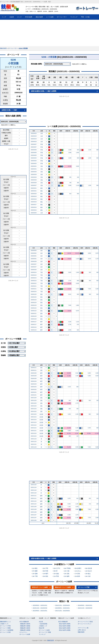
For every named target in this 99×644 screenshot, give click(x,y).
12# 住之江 (89, 571)
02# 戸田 (45, 568)
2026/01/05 (34, 379)
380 (78, 183)
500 (97, 281)
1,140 (90, 150)
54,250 (69, 447)
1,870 (69, 498)
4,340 (89, 428)
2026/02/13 (34, 278)
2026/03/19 (34, 196)
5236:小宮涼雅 (23, 48)
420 (90, 498)
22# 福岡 (67, 576)
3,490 (97, 518)
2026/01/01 (34, 392)
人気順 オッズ (4, 624)
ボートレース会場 (44, 630)
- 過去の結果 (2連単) (64, 628)
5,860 (97, 447)
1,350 (90, 185)
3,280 (77, 166)
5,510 (77, 373)
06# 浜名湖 (89, 568)
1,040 (90, 158)
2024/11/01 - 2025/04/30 (62, 605)
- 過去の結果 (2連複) (64, 630)
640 (97, 158)
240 (97, 400)
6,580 (69, 431)
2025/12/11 (34, 431)
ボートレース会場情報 (7, 630)
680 (90, 414)
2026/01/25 (34, 294)
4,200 (77, 431)
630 (90, 400)
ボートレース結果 (25, 634)
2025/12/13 (34, 422)
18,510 (69, 518)
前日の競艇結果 (63, 622)
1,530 (77, 289)
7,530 (89, 447)
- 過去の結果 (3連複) (64, 626)
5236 (13, 60)
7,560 (89, 509)
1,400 (77, 153)
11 (46, 422)
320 (97, 498)
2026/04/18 (34, 142)
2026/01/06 (34, 373)
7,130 (69, 507)
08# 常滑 (45, 571)
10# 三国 (67, 571)
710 (90, 504)
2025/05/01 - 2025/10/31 (40, 605)
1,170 (97, 259)
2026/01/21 (34, 313)
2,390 (70, 330)
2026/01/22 (34, 308)
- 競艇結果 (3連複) (25, 626)
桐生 (42, 188)
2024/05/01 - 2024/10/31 (85, 605)
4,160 (97, 509)
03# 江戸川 (57, 568)
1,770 (77, 403)
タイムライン (23, 632)
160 (78, 177)
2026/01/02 (34, 389)
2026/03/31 (34, 166)
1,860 (77, 305)
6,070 (77, 311)
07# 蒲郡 (35, 571)
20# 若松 (45, 576)
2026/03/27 (34, 185)
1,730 (70, 324)
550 (97, 414)
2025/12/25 (34, 398)
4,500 (69, 414)
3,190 (70, 322)
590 (90, 281)
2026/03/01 (34, 256)
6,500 (97, 376)
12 (46, 278)
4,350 (97, 373)
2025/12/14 (34, 417)
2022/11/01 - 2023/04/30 (85, 608)
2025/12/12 (34, 425)
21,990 (69, 509)
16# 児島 (67, 574)
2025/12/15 (34, 414)
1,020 (77, 507)
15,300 (69, 289)
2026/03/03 (34, 213)
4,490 (69, 515)
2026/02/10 (34, 292)
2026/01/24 (34, 300)
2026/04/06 (34, 150)
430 (77, 409)
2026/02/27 (34, 264)
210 (77, 436)
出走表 (41, 622)
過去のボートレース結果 (63, 587)
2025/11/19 (34, 487)
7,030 (89, 289)
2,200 (70, 158)
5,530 (69, 504)
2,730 (77, 518)
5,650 (89, 373)
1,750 (70, 281)
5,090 (89, 376)
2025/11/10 (34, 501)
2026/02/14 (34, 272)
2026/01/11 (34, 368)
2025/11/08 (34, 512)
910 (70, 194)
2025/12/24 (34, 403)
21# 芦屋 (56, 576)
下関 (41, 272)
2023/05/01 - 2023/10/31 (62, 608)
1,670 (77, 515)
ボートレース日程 (5, 632)
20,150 (77, 253)
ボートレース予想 (84, 587)
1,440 (77, 504)
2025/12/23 (34, 406)
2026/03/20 (34, 194)
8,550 (77, 447)
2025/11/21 (34, 444)
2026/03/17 (34, 205)
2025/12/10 (34, 433)
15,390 (70, 166)
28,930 (69, 373)
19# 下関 (35, 576)
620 (90, 272)
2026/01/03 (34, 384)
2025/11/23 (34, 439)
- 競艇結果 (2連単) (25, 628)
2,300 (70, 150)
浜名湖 (41, 414)
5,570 (89, 259)
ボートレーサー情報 (45, 632)
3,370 (97, 253)
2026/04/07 (34, 144)
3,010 (70, 294)
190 (77, 400)
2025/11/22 (34, 442)
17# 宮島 (77, 574)
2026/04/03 (34, 163)
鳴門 (41, 322)
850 (78, 294)
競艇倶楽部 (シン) (5, 622)
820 (78, 150)
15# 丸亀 (56, 574)
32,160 (69, 283)
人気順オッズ (43, 626)
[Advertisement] (49, 33)
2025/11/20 (34, 447)
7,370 (89, 518)
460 (97, 272)
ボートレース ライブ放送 (85, 622)
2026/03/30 (34, 172)
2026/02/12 (34, 283)
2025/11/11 (34, 496)
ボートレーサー (13, 48)
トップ (4, 17)
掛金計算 (42, 628)
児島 (42, 166)
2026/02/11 (34, 286)
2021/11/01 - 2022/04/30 (62, 611)
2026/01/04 (34, 381)
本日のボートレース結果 (40, 587)
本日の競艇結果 (24, 622)
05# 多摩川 (78, 568)
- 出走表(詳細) (43, 624)
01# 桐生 (35, 568)
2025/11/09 (34, 507)
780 (70, 183)
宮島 (41, 294)
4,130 (69, 387)
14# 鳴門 (45, 574)
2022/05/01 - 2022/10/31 (40, 611)
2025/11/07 (34, 515)
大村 (42, 133)
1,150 (77, 259)
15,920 (69, 259)
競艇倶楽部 (3, 48)
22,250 (69, 428)
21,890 (69, 376)
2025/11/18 (34, 490)
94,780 (69, 433)
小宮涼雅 (13, 63)
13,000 (69, 403)
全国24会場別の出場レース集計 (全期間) (44, 91)
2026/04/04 (34, 158)
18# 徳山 (88, 574)
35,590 (89, 433)
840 (78, 281)
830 (70, 409)
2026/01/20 (34, 316)
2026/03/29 (34, 174)
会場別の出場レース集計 (9, 110)
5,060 (70, 185)
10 (46, 158)
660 (70, 436)
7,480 (70, 305)
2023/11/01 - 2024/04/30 (40, 608)
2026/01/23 (34, 305)
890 (78, 158)
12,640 (77, 433)
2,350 (77, 414)
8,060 (89, 253)
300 (70, 177)
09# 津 (55, 571)
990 (90, 294)
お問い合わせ (82, 630)
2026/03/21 (34, 188)
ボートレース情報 (5, 628)
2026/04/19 (34, 136)
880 (97, 150)
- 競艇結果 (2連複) (25, 630)
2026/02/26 (34, 270)
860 (97, 185)
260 (97, 504)
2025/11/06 (34, 520)
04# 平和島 (67, 568)
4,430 (97, 289)
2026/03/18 (34, 199)
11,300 (97, 433)
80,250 (69, 253)
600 (78, 194)
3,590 (70, 153)
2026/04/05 (34, 155)
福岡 (41, 496)
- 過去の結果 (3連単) (64, 624)
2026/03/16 (34, 207)
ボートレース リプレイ (85, 624)
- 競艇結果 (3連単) (25, 624)
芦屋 (42, 144)
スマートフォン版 (83, 628)
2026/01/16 (34, 327)
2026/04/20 (34, 133)
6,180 (77, 283)
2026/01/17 (34, 322)
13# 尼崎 (35, 574)
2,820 (70, 272)
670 (78, 324)
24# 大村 (88, 576)
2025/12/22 (34, 411)
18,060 (69, 311)
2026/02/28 (34, 261)
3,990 (77, 509)
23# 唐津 (77, 576)
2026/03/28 (34, 180)
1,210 (77, 322)
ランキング (42, 634)
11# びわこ (78, 571)
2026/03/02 (34, 253)
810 (97, 294)
